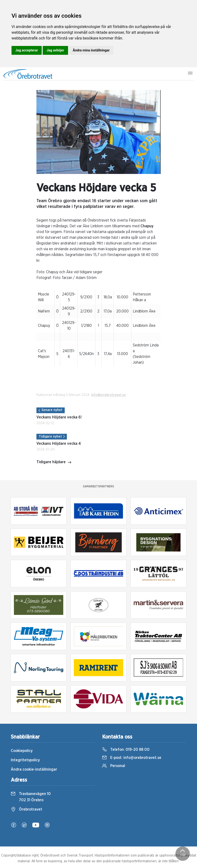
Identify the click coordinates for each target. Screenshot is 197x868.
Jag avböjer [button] (55, 50)
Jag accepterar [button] (27, 50)
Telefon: (126, 750)
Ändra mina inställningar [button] (91, 50)
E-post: (132, 758)
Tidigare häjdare (54, 462)
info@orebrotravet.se (108, 395)
